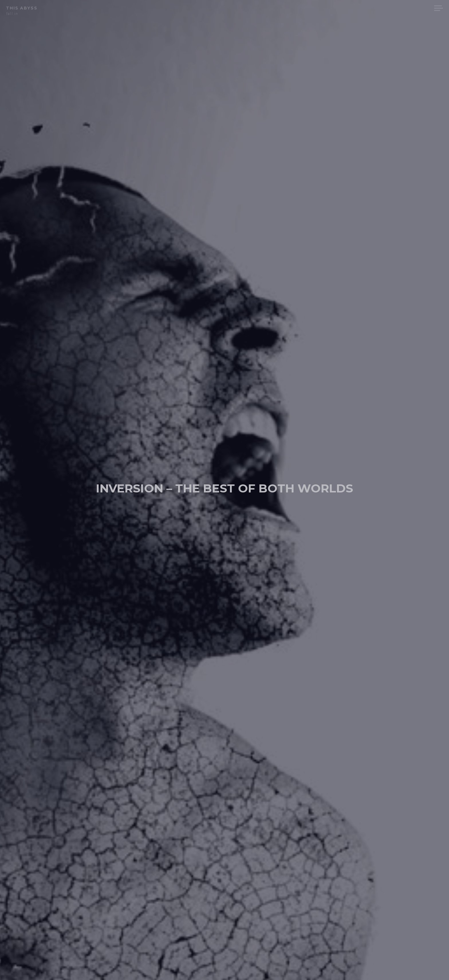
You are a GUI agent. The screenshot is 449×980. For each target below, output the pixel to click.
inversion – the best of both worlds (225, 487)
